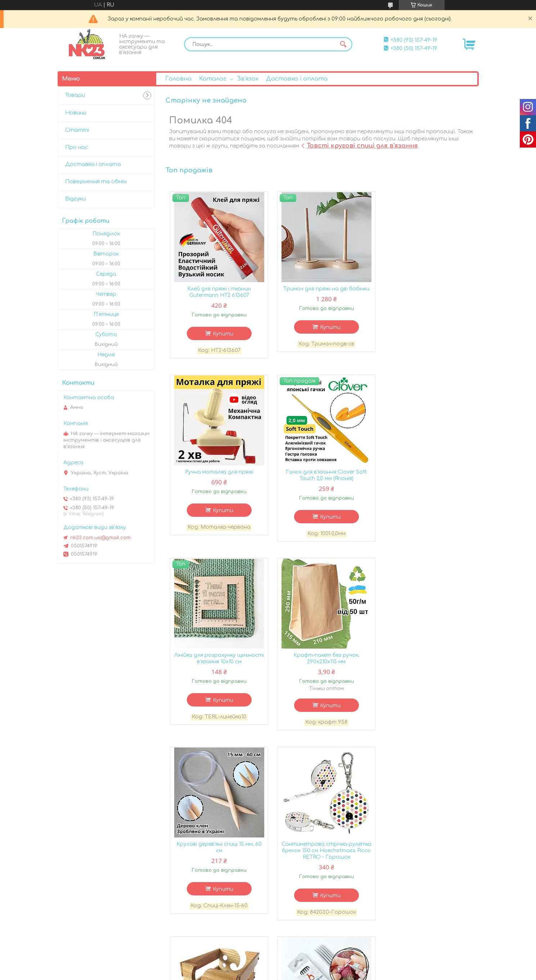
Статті (77, 130)
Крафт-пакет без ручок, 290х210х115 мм (426, 476)
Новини (76, 113)
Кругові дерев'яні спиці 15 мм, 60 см (218, 666)
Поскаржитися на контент (318, 973)
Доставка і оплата (297, 79)
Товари (75, 95)
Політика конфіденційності (388, 973)
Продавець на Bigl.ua (268, 967)
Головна (178, 79)
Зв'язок (248, 79)
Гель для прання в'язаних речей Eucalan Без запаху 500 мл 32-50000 (426, 859)
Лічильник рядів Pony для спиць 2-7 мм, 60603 (322, 856)
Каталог (213, 79)
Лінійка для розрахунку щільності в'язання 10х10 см (322, 476)
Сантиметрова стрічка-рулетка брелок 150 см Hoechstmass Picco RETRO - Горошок (322, 669)
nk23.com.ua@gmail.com (100, 538)
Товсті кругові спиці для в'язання (362, 146)
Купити (221, 334)
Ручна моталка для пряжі (426, 289)
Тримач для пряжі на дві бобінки (322, 289)
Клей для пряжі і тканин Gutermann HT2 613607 (218, 292)
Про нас (77, 147)
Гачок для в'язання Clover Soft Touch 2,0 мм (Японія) (218, 476)
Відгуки (75, 199)
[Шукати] (343, 44)
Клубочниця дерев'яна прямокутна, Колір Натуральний (426, 666)
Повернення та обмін (96, 182)
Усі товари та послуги (440, 938)
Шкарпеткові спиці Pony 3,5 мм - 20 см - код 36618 (218, 856)
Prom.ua (311, 960)
